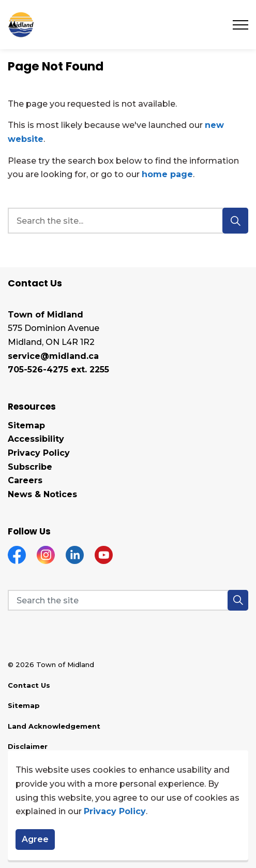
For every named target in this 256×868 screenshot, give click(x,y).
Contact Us (29, 685)
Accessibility (36, 439)
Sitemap (26, 425)
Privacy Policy (115, 816)
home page (167, 174)
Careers (25, 480)
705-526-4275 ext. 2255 (58, 370)
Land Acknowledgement (54, 726)
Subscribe (30, 467)
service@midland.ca (53, 356)
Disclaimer (28, 746)
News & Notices (42, 494)
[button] (238, 600)
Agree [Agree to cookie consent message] (35, 844)
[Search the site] (128, 600)
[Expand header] (240, 25)
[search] (127, 221)
